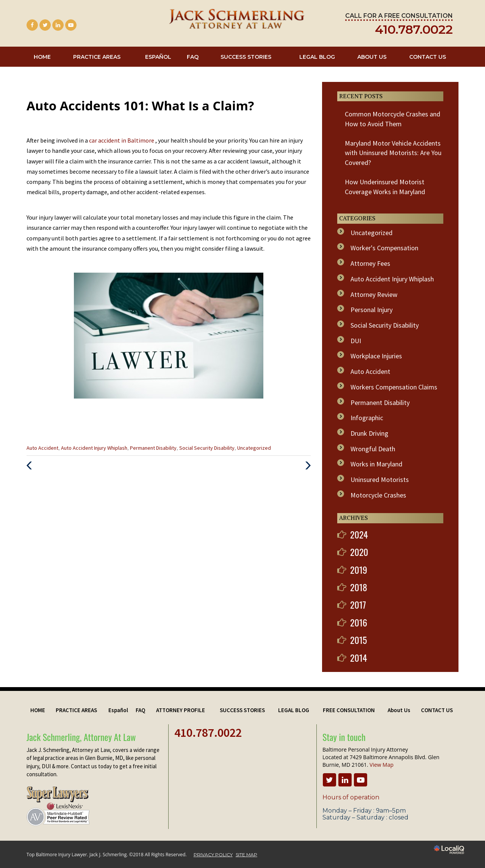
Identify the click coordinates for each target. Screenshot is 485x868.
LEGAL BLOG (317, 57)
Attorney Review (374, 294)
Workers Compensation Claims (394, 387)
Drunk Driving (369, 433)
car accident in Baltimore (122, 140)
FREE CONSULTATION (349, 710)
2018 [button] (359, 587)
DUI (356, 341)
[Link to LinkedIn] (58, 25)
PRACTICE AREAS (97, 57)
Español (158, 57)
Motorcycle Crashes (378, 495)
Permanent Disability (153, 448)
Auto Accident (42, 448)
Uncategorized (254, 448)
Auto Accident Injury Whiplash (94, 448)
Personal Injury (372, 310)
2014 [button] (359, 658)
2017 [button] (358, 604)
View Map (381, 765)
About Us (372, 57)
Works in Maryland (376, 464)
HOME (42, 57)
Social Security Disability (207, 448)
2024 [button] (359, 534)
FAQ (193, 57)
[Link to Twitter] (45, 25)
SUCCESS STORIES (246, 57)
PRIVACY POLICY (213, 855)
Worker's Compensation (384, 248)
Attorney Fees (370, 263)
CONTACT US (428, 57)
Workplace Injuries (376, 356)
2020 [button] (359, 552)
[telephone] (414, 31)
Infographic (367, 418)
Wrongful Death (373, 449)
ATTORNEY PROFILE (181, 710)
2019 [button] (359, 570)
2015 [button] (358, 640)
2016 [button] (359, 622)
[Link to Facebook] (32, 25)
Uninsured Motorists (380, 480)
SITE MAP (246, 855)
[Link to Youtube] (71, 25)
